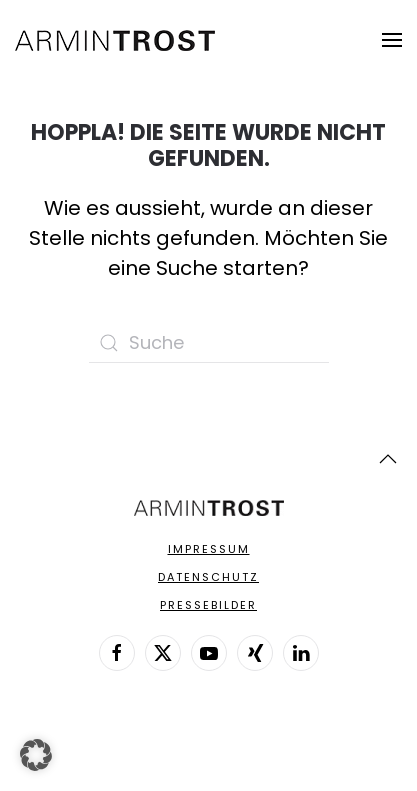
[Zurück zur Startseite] (115, 40)
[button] (392, 40)
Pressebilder (208, 605)
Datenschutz (208, 577)
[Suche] (209, 343)
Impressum (209, 549)
